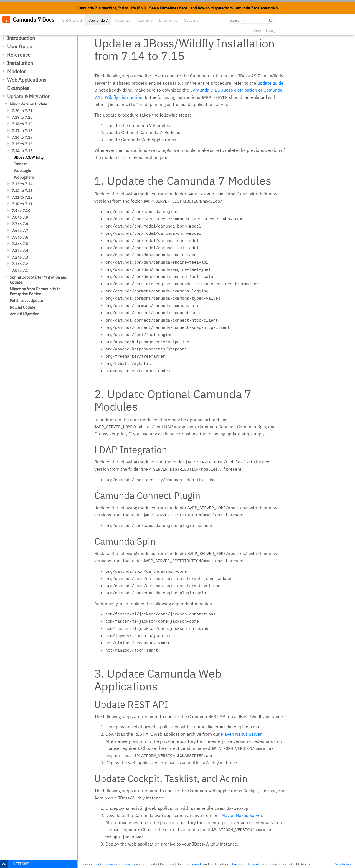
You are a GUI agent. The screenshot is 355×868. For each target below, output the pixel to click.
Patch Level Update (26, 301)
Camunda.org (264, 31)
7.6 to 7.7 (20, 231)
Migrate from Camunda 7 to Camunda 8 (244, 8)
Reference (19, 55)
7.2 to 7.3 (20, 257)
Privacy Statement (246, 864)
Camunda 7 (98, 20)
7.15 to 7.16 (22, 144)
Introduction (21, 38)
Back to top (342, 864)
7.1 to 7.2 (20, 264)
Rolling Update (22, 307)
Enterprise (168, 20)
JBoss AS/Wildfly (29, 157)
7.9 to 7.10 (21, 211)
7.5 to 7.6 (20, 237)
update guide (270, 83)
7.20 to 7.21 (22, 111)
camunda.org (91, 864)
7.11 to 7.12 (22, 197)
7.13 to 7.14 (22, 184)
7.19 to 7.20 (22, 117)
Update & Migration (29, 96)
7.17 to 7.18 (22, 131)
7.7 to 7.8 (20, 224)
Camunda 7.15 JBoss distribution (224, 90)
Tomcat (20, 164)
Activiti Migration (25, 314)
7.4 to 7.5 (20, 244)
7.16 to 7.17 (22, 137)
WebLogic (22, 171)
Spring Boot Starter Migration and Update (38, 280)
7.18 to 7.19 (22, 124)
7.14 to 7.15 (22, 151)
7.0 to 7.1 (20, 271)
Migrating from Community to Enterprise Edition (35, 291)
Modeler (17, 71)
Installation (20, 63)
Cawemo (145, 20)
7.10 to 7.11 (22, 204)
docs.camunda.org (122, 864)
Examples (18, 88)
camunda (196, 864)
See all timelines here (168, 8)
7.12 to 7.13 (22, 191)
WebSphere (24, 177)
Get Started (72, 20)
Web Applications (27, 80)
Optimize (123, 20)
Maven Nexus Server (241, 734)
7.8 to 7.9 (20, 217)
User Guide (20, 46)
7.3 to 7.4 (20, 251)
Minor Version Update (29, 104)
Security (191, 20)
